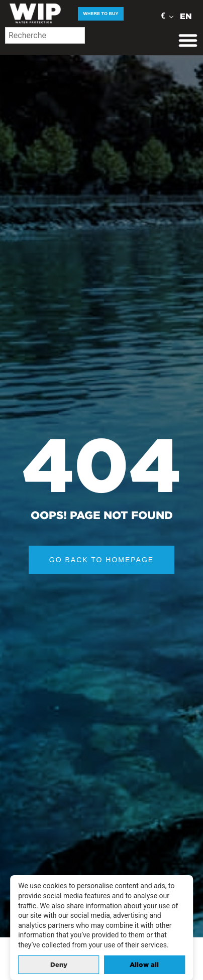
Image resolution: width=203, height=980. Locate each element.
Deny (59, 965)
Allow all (144, 965)
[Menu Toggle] (188, 40)
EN (186, 16)
